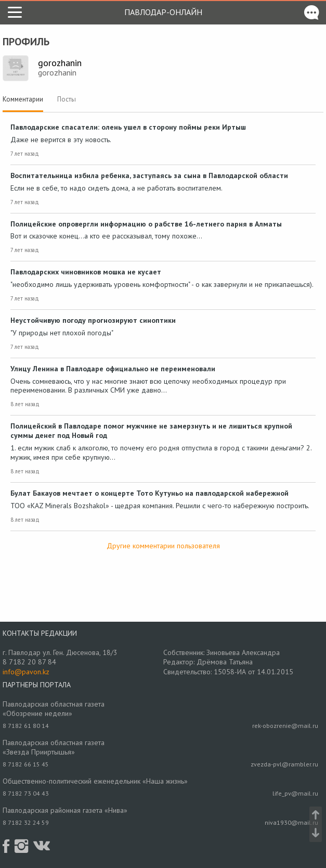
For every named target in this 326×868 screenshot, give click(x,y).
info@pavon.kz (26, 672)
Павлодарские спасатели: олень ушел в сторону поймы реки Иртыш (128, 127)
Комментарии (23, 99)
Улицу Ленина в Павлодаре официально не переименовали (113, 369)
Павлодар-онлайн (163, 12)
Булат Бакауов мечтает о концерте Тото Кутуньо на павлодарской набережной (149, 493)
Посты (67, 99)
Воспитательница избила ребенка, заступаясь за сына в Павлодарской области (149, 175)
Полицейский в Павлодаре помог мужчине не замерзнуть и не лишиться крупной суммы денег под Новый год (151, 431)
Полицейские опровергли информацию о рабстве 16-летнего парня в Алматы (146, 224)
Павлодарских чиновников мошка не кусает (86, 272)
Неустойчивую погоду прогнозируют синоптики (93, 320)
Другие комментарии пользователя (163, 546)
